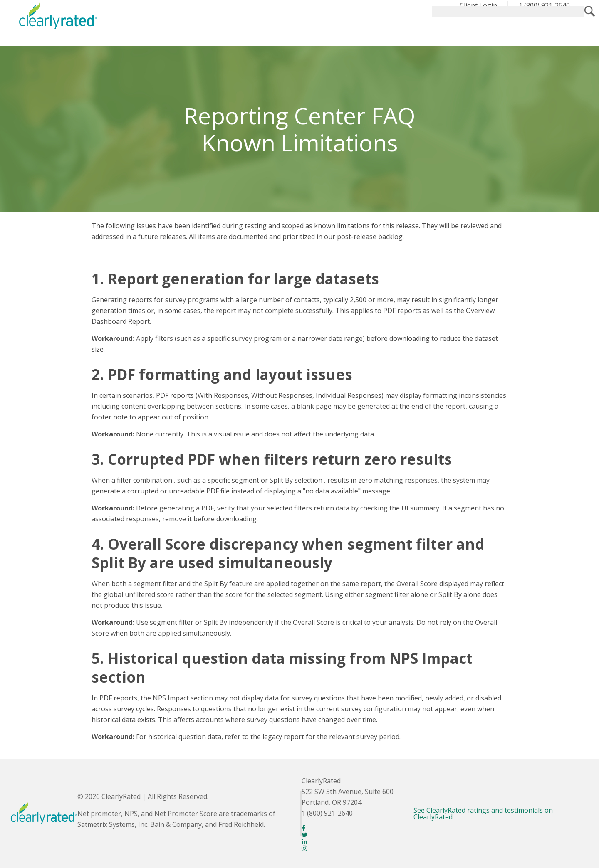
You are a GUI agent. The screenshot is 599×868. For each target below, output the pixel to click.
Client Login (478, 5)
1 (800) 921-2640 (544, 5)
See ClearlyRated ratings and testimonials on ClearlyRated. (483, 814)
